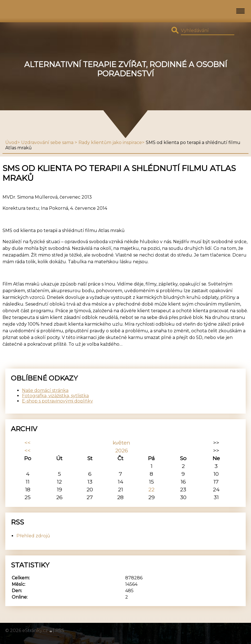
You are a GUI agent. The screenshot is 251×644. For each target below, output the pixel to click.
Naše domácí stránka (45, 390)
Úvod (11, 142)
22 (151, 489)
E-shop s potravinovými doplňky (57, 401)
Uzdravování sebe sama (48, 142)
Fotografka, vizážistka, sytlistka (55, 396)
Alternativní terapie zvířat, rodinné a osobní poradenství (126, 69)
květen (121, 443)
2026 (122, 450)
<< (28, 443)
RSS (60, 630)
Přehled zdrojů (33, 536)
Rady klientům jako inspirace (110, 142)
